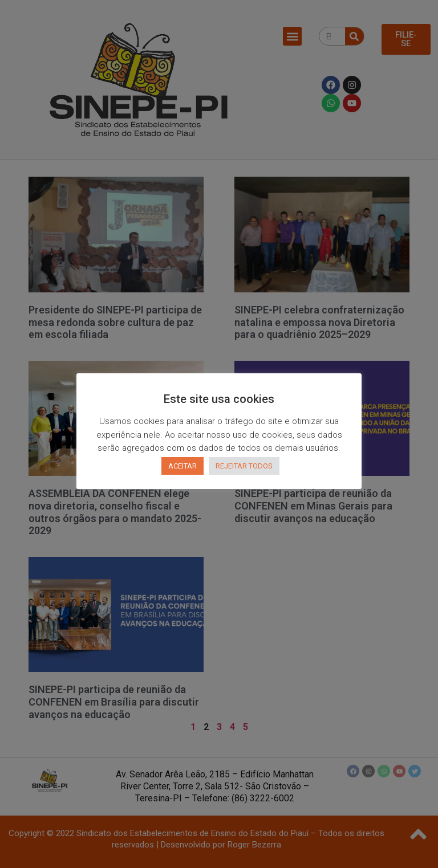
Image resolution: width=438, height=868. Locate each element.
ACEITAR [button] (182, 466)
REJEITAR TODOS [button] (244, 466)
